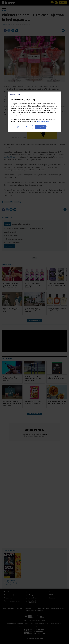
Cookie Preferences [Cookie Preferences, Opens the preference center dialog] (25, 127)
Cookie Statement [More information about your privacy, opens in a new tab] (43, 121)
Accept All (40, 127)
